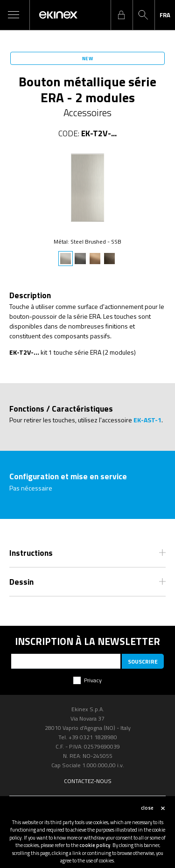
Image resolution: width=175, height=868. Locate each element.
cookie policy (95, 845)
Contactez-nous (88, 781)
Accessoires (87, 112)
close (147, 808)
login (121, 15)
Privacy (93, 680)
